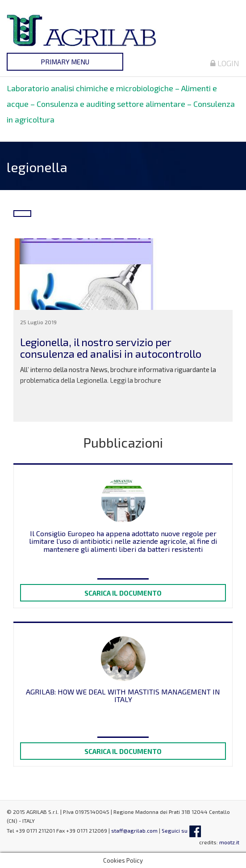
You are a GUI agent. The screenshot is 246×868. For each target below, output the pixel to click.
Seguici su (181, 830)
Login (225, 63)
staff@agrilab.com (134, 830)
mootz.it (229, 842)
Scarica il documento (123, 593)
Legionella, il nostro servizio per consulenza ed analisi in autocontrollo (111, 348)
